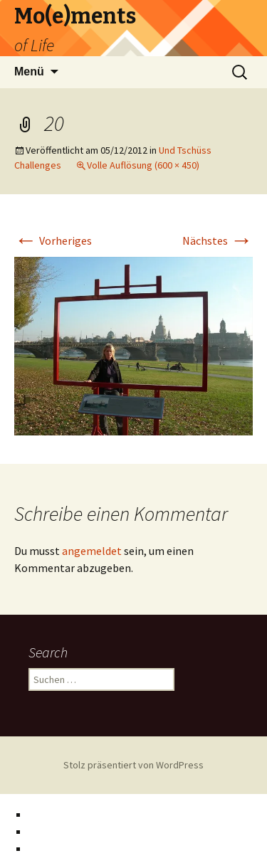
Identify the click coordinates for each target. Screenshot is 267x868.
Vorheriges (53, 240)
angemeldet (92, 551)
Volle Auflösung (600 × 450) (143, 165)
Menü (29, 72)
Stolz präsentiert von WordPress (133, 765)
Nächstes (218, 240)
